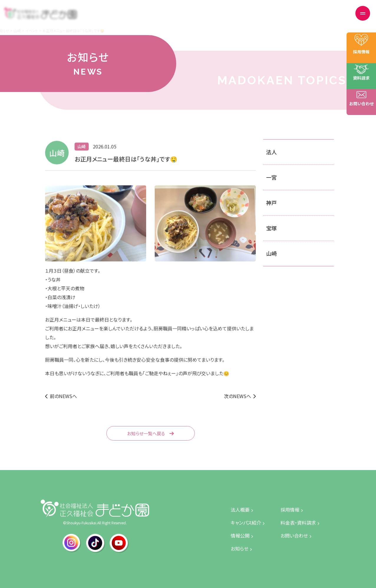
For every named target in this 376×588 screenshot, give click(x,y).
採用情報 (268, 17)
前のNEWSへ (63, 396)
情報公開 (243, 17)
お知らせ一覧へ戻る (146, 433)
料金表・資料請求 (298, 17)
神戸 (271, 203)
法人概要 (161, 17)
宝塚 (271, 228)
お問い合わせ (333, 17)
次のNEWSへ (238, 396)
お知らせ (185, 17)
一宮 (271, 177)
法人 (271, 152)
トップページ (134, 17)
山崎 (271, 253)
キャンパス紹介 (214, 17)
